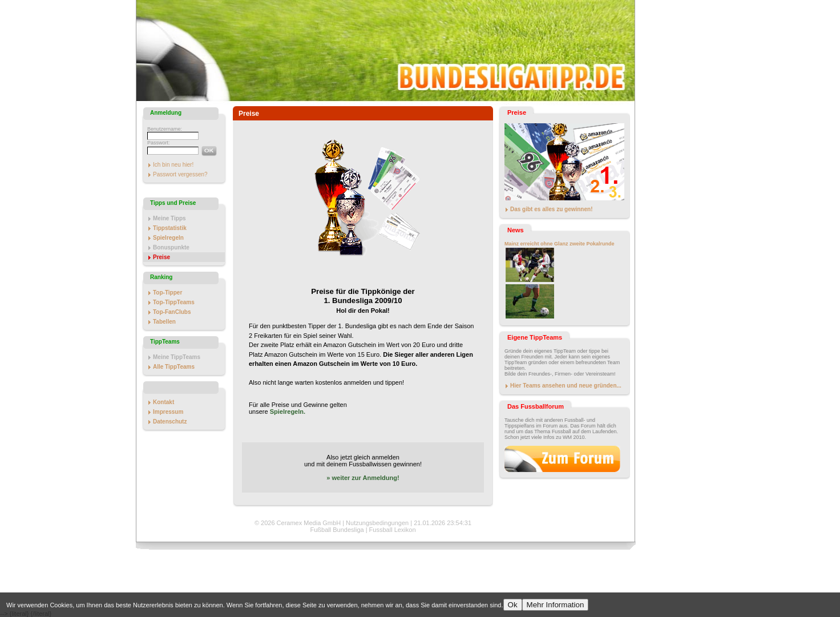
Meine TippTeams (177, 357)
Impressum (168, 412)
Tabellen (164, 322)
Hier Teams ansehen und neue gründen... (566, 386)
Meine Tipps (169, 218)
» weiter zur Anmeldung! (363, 478)
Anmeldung (166, 113)
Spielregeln (168, 238)
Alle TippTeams (174, 367)
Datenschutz (170, 422)
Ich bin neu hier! (173, 165)
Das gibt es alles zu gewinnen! (551, 209)
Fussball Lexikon (393, 530)
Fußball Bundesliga (337, 530)
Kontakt (163, 402)
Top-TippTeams (174, 302)
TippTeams (165, 342)
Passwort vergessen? (180, 174)
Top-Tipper (167, 293)
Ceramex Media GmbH (309, 523)
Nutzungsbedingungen (377, 523)
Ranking (161, 277)
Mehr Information (556, 605)
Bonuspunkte (171, 247)
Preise (161, 257)
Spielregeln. (288, 412)
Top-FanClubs (172, 312)
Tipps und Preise (173, 203)
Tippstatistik (170, 228)
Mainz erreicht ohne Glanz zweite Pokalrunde (560, 244)
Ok (513, 605)
